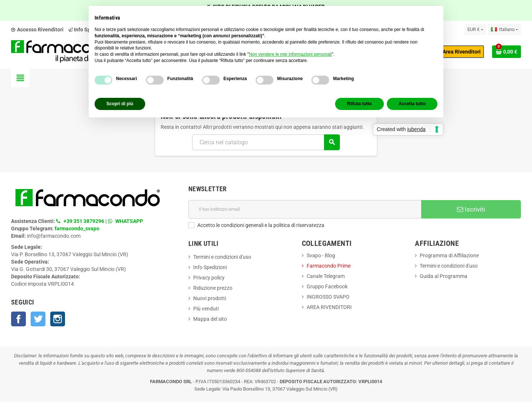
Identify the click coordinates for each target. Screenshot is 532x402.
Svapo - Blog (321, 255)
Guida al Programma (444, 276)
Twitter (38, 319)
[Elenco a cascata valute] (475, 30)
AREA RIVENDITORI (329, 307)
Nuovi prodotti (210, 298)
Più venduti (206, 309)
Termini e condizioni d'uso (222, 257)
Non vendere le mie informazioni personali (290, 54)
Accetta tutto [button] (412, 104)
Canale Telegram (326, 276)
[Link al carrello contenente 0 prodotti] (507, 52)
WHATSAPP (129, 221)
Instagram (58, 319)
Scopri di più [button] (120, 104)
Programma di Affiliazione (449, 255)
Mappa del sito (210, 319)
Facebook (18, 319)
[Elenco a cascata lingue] (504, 30)
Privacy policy (209, 278)
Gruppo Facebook (327, 286)
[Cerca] (266, 142)
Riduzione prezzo (213, 288)
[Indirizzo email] (305, 209)
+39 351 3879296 (84, 221)
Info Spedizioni (210, 267)
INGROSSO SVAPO (328, 297)
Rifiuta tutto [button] (359, 104)
